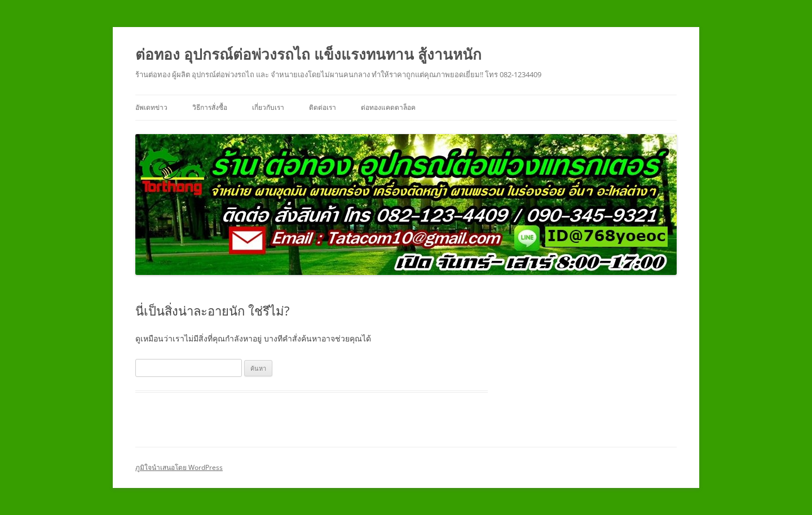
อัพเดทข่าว (151, 107)
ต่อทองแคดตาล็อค (388, 107)
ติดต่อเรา (323, 107)
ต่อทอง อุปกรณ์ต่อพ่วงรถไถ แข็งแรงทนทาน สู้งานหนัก (308, 54)
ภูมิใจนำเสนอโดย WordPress (179, 467)
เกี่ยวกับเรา (268, 107)
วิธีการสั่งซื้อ (210, 107)
